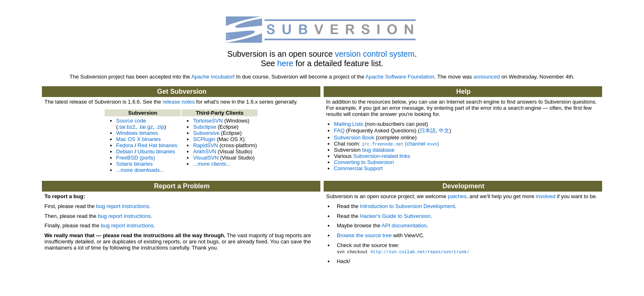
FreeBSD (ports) (136, 158)
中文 (444, 131)
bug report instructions (123, 206)
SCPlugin (204, 139)
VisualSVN (206, 158)
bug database (378, 150)
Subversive (206, 133)
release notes (179, 102)
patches (457, 196)
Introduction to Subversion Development (407, 206)
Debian (125, 151)
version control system (375, 54)
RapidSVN (206, 145)
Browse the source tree (364, 235)
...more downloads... (140, 170)
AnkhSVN (205, 151)
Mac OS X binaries (138, 139)
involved (546, 196)
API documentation (404, 225)
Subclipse (205, 127)
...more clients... (212, 164)
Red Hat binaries (158, 145)
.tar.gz (146, 127)
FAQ (339, 131)
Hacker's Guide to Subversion (395, 216)
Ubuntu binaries (156, 151)
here (285, 63)
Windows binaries (137, 133)
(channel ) (400, 144)
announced (487, 77)
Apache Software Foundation (400, 77)
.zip (160, 127)
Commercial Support (358, 168)
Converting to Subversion (364, 162)
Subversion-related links (382, 156)
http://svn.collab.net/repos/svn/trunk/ (420, 252)
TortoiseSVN (208, 121)
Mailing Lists (349, 124)
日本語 (428, 131)
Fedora (125, 145)
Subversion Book (354, 138)
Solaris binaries (135, 164)
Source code (131, 121)
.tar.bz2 (127, 127)
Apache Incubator (212, 77)
